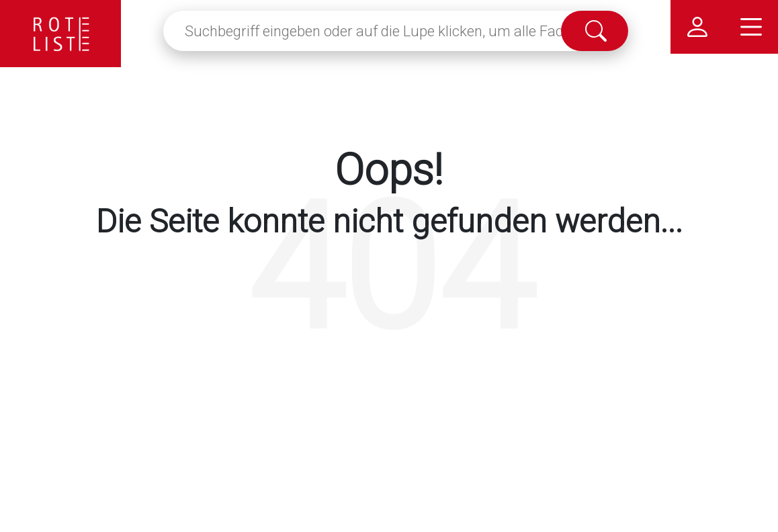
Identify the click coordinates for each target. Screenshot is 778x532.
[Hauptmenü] (751, 27)
